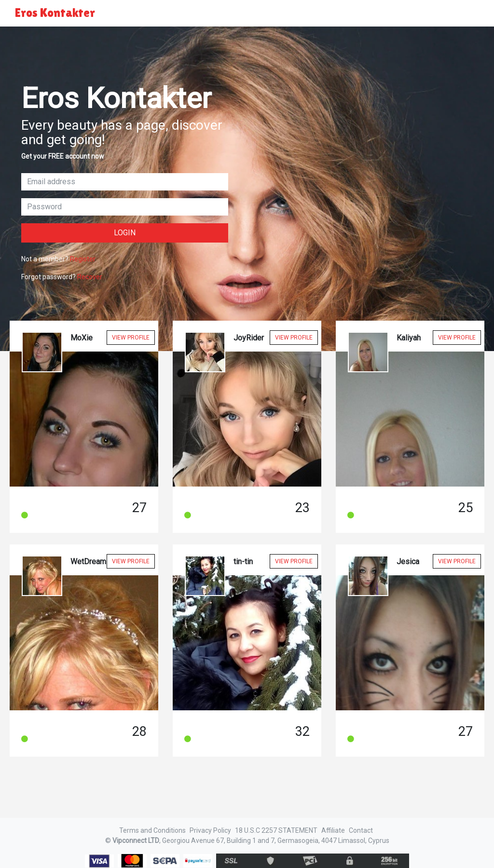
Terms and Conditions (152, 830)
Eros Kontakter (55, 13)
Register (83, 259)
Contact (361, 830)
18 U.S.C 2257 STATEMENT (276, 830)
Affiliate (333, 830)
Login (125, 233)
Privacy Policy (210, 830)
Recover (90, 277)
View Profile (131, 338)
